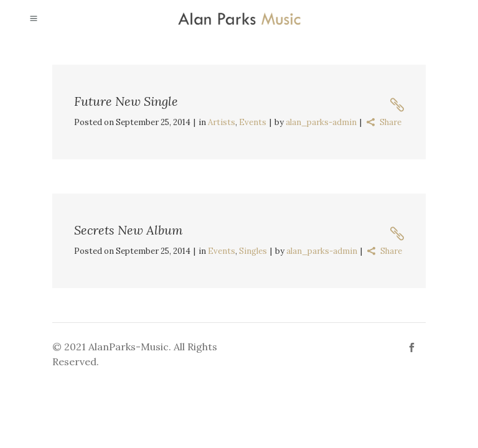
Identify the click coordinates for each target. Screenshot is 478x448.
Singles (253, 251)
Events (253, 122)
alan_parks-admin (321, 122)
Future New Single (126, 101)
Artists (222, 122)
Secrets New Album (129, 230)
